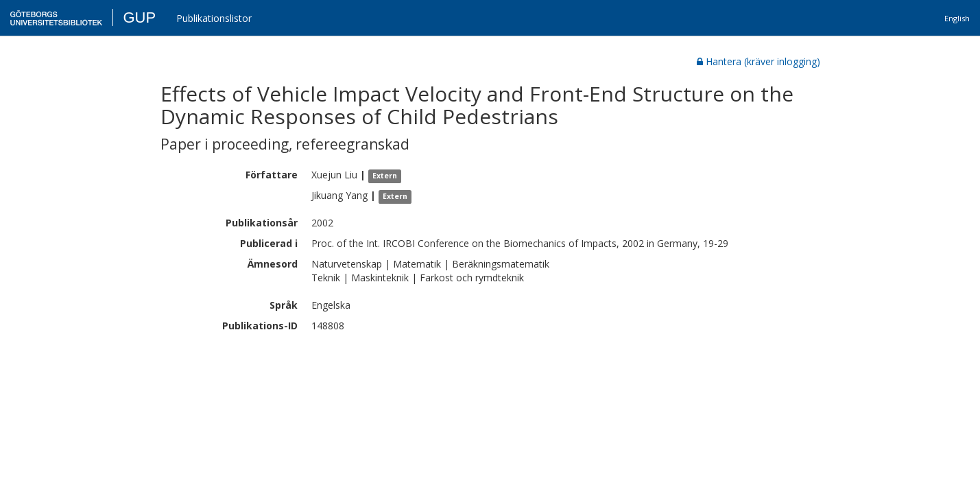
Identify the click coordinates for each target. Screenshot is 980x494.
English (957, 18)
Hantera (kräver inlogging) (758, 61)
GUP (139, 17)
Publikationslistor (214, 18)
